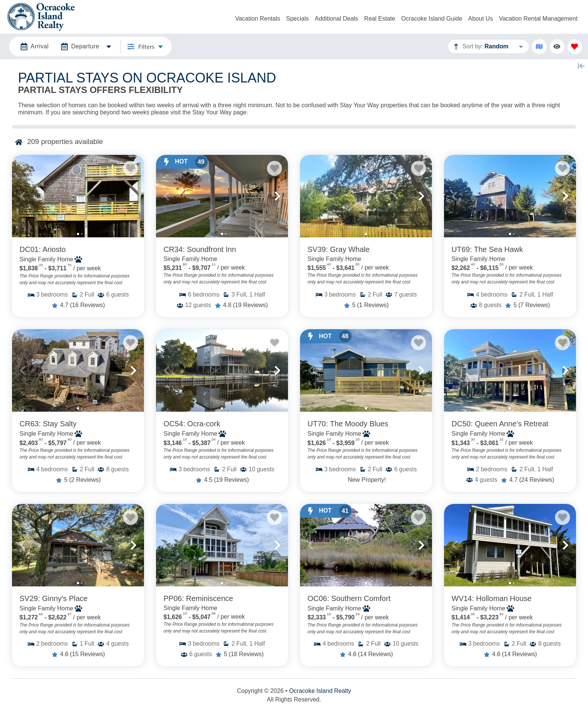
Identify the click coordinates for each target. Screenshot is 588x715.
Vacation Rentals (258, 19)
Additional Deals (336, 19)
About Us (481, 19)
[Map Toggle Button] (539, 47)
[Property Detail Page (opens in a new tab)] (78, 196)
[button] (22, 196)
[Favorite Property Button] (130, 168)
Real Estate (380, 19)
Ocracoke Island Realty (320, 691)
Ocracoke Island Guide (432, 19)
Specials (297, 19)
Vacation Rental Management (538, 19)
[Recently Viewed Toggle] (557, 47)
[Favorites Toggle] (575, 47)
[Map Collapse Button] (581, 66)
